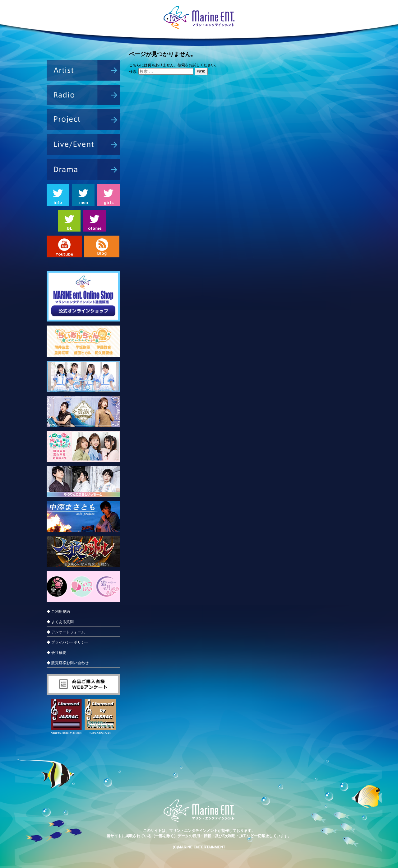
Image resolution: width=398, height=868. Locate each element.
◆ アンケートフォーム (66, 632)
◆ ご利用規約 (58, 612)
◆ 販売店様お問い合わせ (68, 663)
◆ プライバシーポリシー (68, 642)
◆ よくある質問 (60, 622)
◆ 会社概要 (56, 653)
